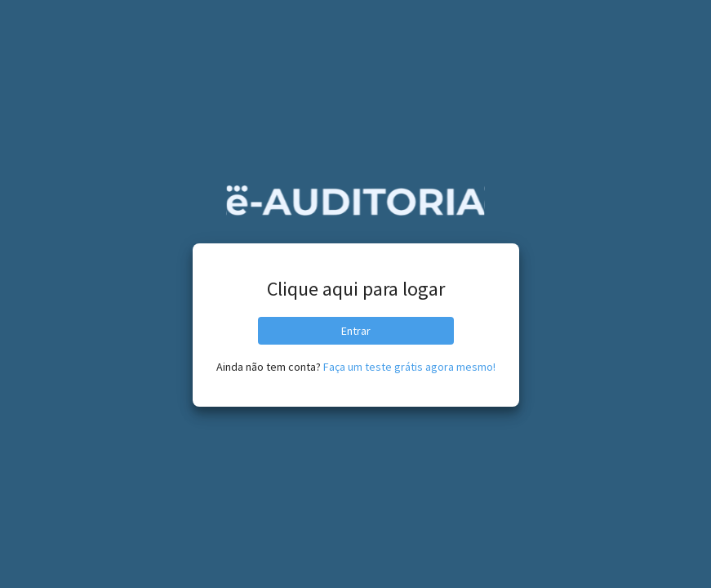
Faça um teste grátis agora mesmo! (409, 367)
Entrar (356, 331)
